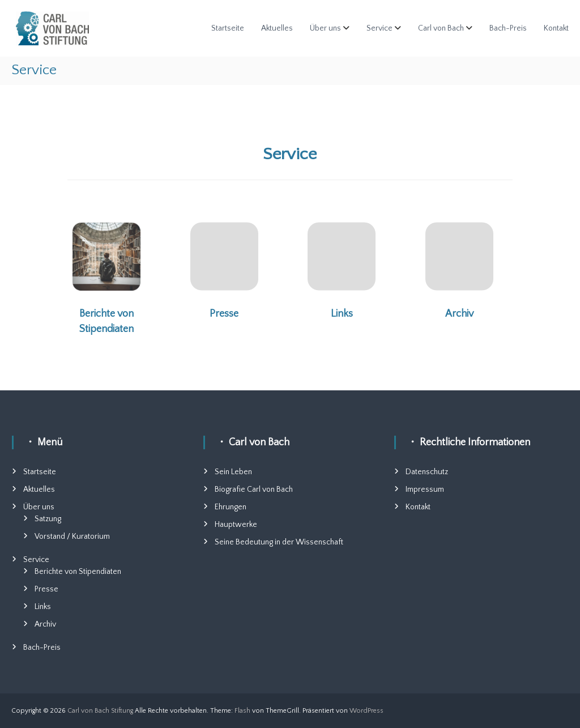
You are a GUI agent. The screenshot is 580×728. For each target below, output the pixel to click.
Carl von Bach (441, 28)
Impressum (425, 489)
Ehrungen (231, 507)
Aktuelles (277, 28)
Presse (224, 314)
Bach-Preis (508, 28)
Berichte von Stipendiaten (78, 572)
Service (379, 28)
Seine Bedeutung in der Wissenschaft (279, 542)
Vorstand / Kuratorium (72, 537)
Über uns (325, 28)
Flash (242, 711)
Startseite (228, 28)
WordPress (366, 711)
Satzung (48, 519)
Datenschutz (427, 472)
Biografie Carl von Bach (254, 489)
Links (342, 314)
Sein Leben (233, 472)
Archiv (459, 314)
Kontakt (556, 28)
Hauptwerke (236, 525)
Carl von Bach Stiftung (100, 711)
